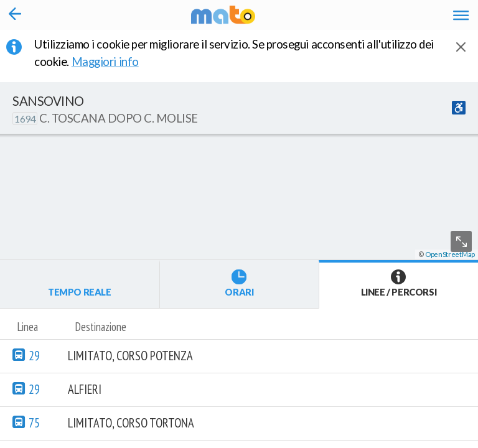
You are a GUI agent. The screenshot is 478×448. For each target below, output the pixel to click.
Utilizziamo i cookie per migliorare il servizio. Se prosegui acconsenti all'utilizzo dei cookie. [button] (234, 53)
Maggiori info (113, 62)
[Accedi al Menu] (461, 15)
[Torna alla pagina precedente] (15, 15)
